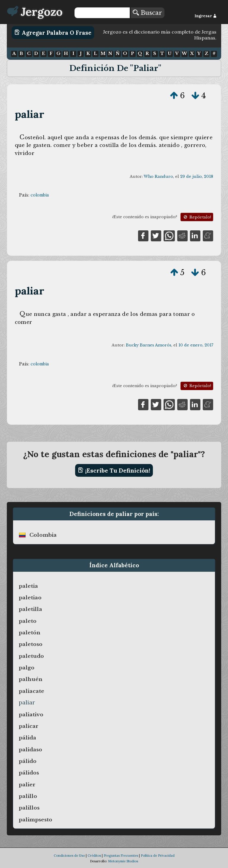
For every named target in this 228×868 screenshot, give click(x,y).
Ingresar (206, 16)
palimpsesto (35, 820)
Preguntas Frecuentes (121, 856)
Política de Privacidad (158, 856)
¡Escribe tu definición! (114, 470)
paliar (30, 114)
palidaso (30, 750)
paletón (30, 633)
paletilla (30, 609)
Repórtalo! (197, 217)
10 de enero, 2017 (196, 345)
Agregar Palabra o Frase (53, 32)
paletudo (31, 656)
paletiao (30, 598)
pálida (27, 738)
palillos (29, 808)
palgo (27, 668)
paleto (28, 621)
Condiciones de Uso (69, 856)
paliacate (31, 691)
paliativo (31, 715)
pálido (28, 761)
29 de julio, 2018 (197, 176)
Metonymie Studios (123, 861)
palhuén (31, 679)
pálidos (29, 773)
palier (27, 785)
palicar (28, 726)
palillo (28, 796)
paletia (28, 586)
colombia (40, 195)
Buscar (147, 13)
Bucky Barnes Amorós (149, 345)
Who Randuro (158, 176)
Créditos (94, 856)
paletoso (31, 644)
